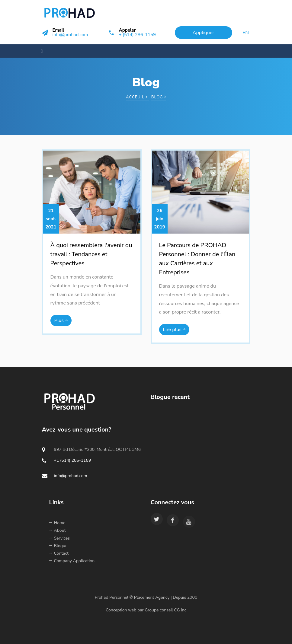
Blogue (58, 546)
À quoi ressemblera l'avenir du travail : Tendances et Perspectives (91, 254)
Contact (59, 553)
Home (57, 523)
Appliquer (203, 33)
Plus (61, 320)
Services (59, 538)
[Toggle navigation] (40, 51)
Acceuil (137, 97)
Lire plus (174, 330)
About (58, 530)
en (246, 33)
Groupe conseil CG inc (166, 610)
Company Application (72, 561)
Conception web (121, 610)
